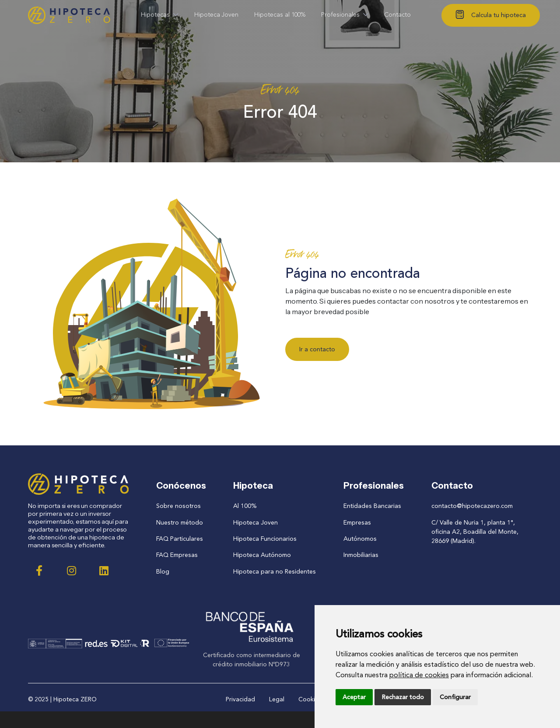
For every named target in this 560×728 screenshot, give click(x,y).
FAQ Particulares (180, 538)
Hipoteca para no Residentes (275, 571)
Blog (163, 571)
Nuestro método (180, 522)
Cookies (310, 698)
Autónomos (359, 538)
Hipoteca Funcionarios (265, 538)
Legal (277, 698)
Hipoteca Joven (256, 522)
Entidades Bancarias (371, 506)
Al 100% (246, 506)
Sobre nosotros (178, 506)
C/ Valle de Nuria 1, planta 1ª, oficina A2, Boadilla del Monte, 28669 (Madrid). (475, 531)
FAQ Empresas (177, 555)
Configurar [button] (455, 697)
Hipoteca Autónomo (263, 555)
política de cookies (419, 675)
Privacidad (240, 698)
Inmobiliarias (360, 555)
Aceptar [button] (354, 697)
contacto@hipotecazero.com (472, 506)
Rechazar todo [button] (403, 697)
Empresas (356, 522)
